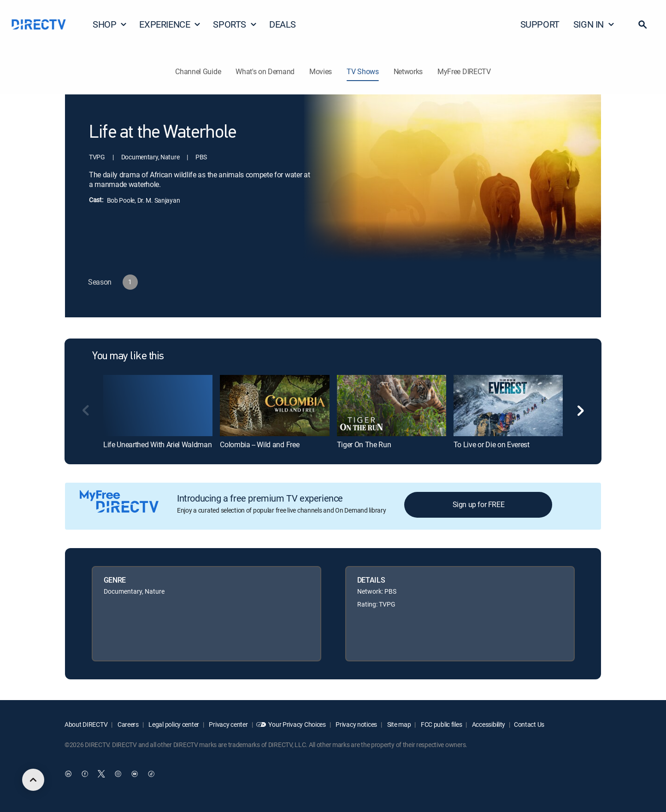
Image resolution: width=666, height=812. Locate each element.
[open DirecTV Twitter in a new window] (101, 774)
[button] (642, 24)
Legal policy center (173, 724)
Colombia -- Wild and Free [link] (259, 444)
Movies (321, 71)
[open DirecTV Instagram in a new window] (118, 774)
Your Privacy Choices (297, 724)
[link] (158, 406)
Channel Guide (198, 71)
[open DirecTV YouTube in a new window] (135, 774)
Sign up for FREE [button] (479, 504)
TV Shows (362, 71)
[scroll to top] (33, 780)
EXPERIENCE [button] (170, 24)
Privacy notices (356, 724)
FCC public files (441, 724)
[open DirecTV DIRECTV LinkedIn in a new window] (68, 774)
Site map (398, 724)
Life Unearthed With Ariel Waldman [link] (157, 444)
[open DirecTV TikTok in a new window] (151, 774)
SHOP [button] (110, 24)
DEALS (283, 24)
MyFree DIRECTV (464, 71)
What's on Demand (265, 71)
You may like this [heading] (128, 356)
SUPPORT (540, 24)
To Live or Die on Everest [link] (492, 444)
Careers (127, 724)
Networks (408, 71)
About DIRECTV (86, 724)
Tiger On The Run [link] (364, 444)
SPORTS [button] (235, 24)
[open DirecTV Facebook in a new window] (85, 774)
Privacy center (228, 724)
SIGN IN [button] (594, 24)
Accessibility (488, 724)
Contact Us (529, 724)
